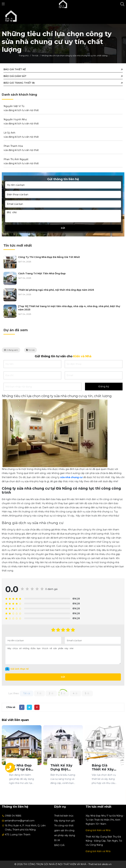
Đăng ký (104, 386)
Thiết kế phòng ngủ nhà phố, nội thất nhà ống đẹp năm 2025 (56, 290)
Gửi (63, 677)
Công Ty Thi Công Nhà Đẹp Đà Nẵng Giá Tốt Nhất (49, 257)
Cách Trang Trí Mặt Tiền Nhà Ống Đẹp (42, 273)
